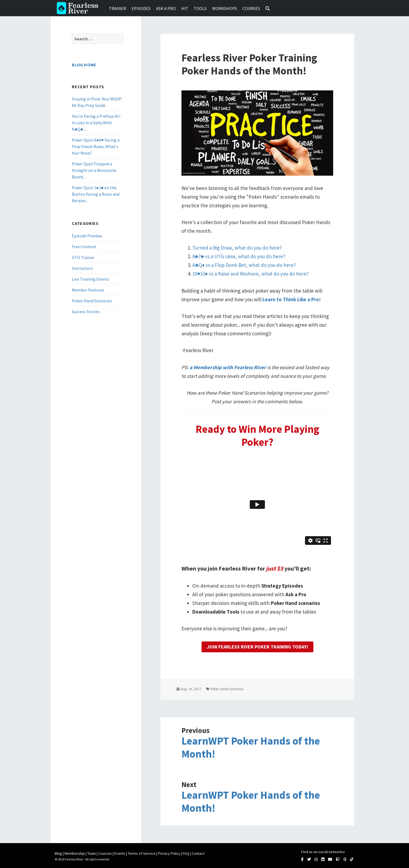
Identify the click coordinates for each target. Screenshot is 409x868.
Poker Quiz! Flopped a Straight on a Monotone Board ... (94, 170)
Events (120, 853)
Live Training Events (90, 279)
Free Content (84, 247)
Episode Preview (87, 236)
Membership (75, 853)
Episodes (141, 8)
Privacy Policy (169, 853)
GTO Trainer (83, 257)
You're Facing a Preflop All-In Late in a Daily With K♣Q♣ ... (97, 123)
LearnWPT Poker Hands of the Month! (251, 747)
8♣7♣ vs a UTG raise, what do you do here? (239, 256)
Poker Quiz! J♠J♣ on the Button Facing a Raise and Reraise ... (96, 194)
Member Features (88, 290)
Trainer (118, 8)
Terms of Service (142, 853)
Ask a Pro (166, 8)
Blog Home (84, 65)
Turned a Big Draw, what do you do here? (237, 248)
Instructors (82, 268)
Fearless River (79, 8)
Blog (58, 853)
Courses (251, 8)
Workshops (225, 8)
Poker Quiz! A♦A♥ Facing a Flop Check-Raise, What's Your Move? (96, 146)
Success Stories (86, 312)
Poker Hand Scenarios (92, 301)
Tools (200, 8)
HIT (185, 8)
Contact (198, 853)
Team (92, 853)
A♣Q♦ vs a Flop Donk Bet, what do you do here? (244, 265)
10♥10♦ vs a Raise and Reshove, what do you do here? (251, 274)
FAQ (186, 853)
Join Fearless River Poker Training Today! (257, 647)
